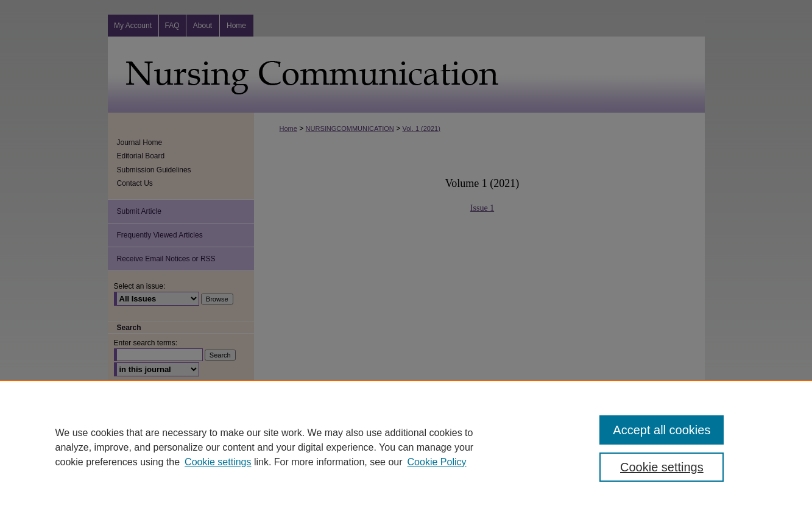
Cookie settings (218, 462)
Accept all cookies (662, 430)
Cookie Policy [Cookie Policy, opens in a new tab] (437, 462)
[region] (406, 447)
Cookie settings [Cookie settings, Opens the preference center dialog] (662, 467)
